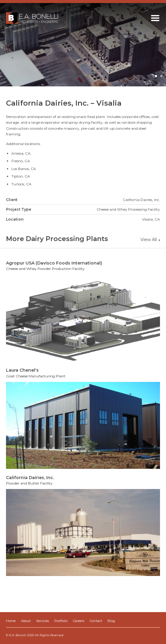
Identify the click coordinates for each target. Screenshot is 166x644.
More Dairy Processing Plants (57, 239)
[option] (83, 45)
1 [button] (156, 76)
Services (42, 621)
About (26, 621)
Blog (111, 621)
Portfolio (61, 621)
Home (11, 621)
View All (150, 240)
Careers (79, 621)
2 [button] (162, 76)
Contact (96, 621)
